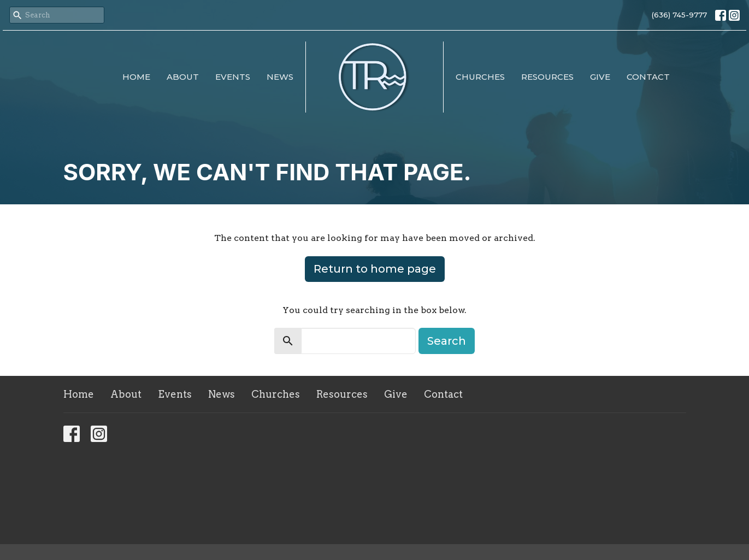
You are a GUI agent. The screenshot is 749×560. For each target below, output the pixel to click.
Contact (648, 77)
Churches (480, 77)
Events (233, 77)
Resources (547, 77)
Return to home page (375, 269)
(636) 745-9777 (679, 15)
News (280, 77)
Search (447, 341)
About (183, 77)
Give (600, 77)
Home (136, 77)
